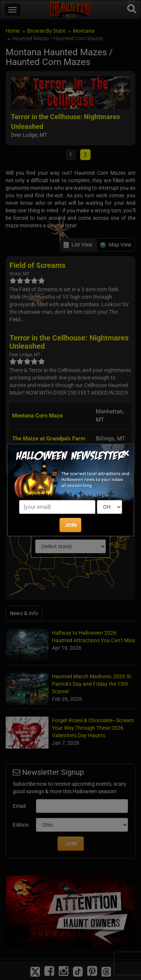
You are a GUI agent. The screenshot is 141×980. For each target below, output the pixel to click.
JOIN (71, 525)
